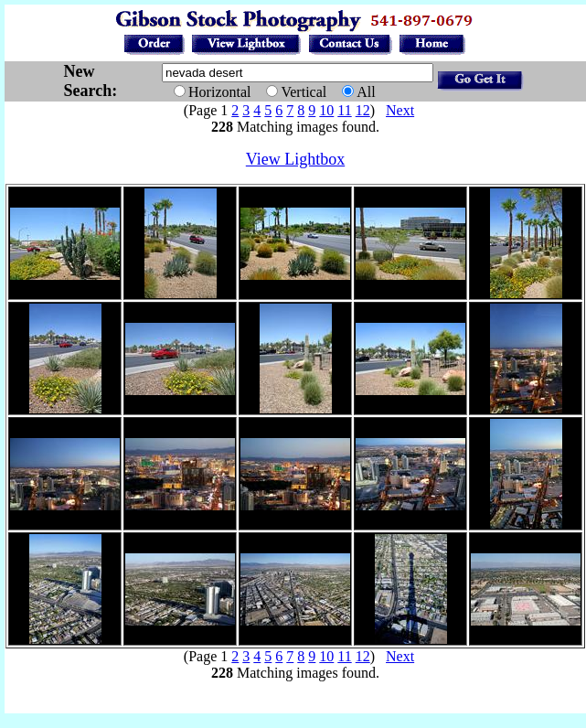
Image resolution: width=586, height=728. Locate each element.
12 (363, 110)
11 (344, 110)
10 (326, 110)
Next (400, 110)
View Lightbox (295, 159)
